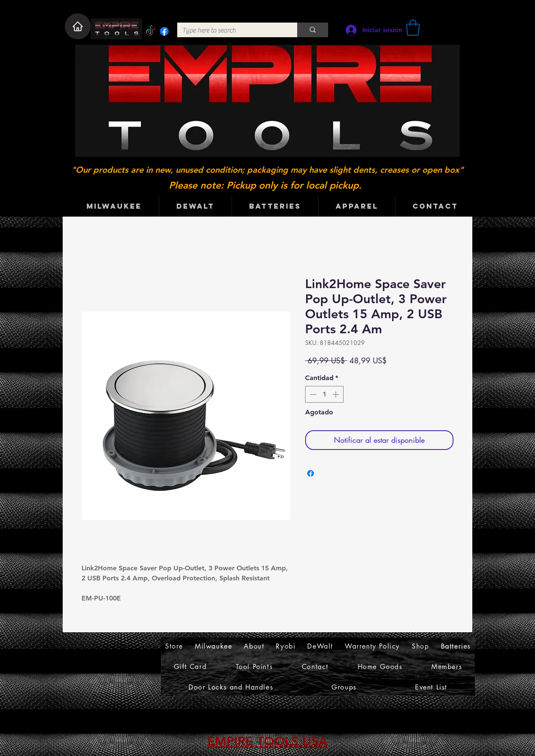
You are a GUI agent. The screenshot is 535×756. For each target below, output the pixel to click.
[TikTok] (150, 31)
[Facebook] (164, 31)
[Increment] (336, 394)
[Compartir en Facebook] (311, 473)
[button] (413, 28)
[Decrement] (312, 394)
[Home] (78, 26)
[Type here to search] (231, 31)
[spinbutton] (324, 394)
